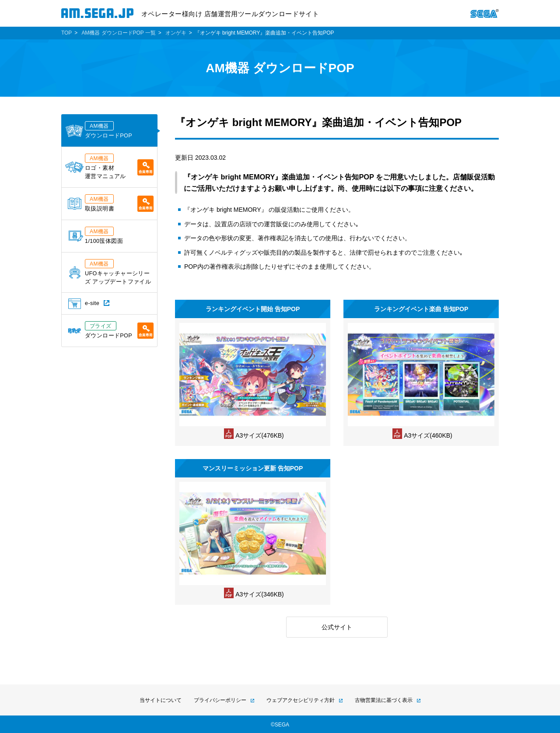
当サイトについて (161, 700)
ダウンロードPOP (99, 130)
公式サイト (337, 627)
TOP (66, 33)
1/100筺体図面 (96, 235)
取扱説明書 (111, 203)
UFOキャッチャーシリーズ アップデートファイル (110, 272)
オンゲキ (176, 33)
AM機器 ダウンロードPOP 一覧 (118, 33)
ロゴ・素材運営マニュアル (109, 167)
